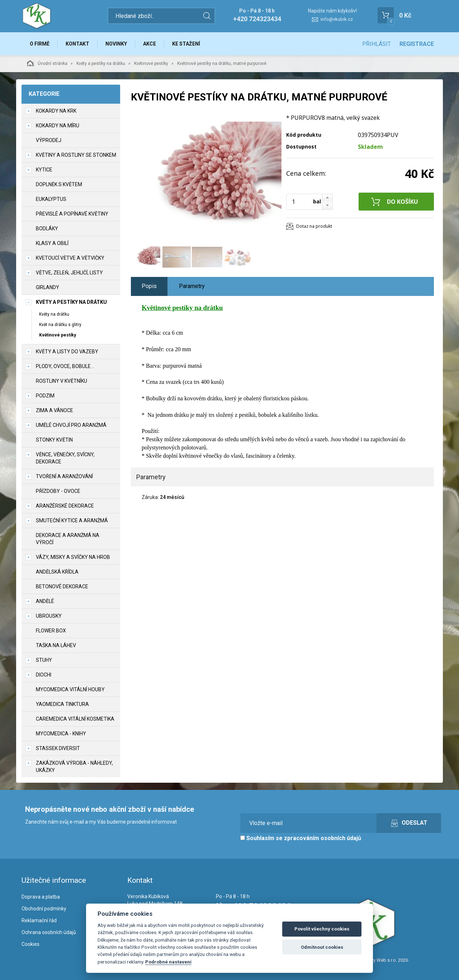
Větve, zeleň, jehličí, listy (69, 273)
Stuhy (44, 660)
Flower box (51, 631)
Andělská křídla (57, 572)
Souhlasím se (301, 838)
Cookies (30, 944)
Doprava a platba (41, 897)
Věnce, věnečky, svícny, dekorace (65, 458)
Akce (150, 44)
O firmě (40, 44)
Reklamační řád (39, 920)
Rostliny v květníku (61, 381)
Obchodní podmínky (44, 909)
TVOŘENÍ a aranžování (64, 476)
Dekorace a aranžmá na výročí (68, 539)
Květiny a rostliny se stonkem (76, 155)
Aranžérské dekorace (65, 506)
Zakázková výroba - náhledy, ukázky (74, 767)
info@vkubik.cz (337, 19)
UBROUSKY (49, 616)
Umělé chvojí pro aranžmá (71, 425)
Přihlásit (377, 44)
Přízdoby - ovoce (58, 491)
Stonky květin (54, 440)
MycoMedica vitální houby (70, 689)
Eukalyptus (51, 199)
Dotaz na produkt (314, 226)
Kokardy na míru (58, 126)
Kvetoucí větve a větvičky (70, 258)
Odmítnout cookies (322, 947)
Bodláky (47, 228)
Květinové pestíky (151, 63)
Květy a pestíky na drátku (101, 63)
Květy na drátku (54, 314)
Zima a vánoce (55, 410)
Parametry (192, 286)
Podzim (45, 396)
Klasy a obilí (52, 243)
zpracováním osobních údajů (323, 838)
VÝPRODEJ (49, 140)
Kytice (44, 170)
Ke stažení (186, 44)
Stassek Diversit (58, 748)
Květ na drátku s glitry (60, 325)
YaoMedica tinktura (62, 704)
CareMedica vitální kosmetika (75, 719)
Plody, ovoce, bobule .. (65, 366)
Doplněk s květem (59, 184)
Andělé (45, 601)
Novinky (116, 44)
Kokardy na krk (56, 111)
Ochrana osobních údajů (49, 932)
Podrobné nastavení (168, 962)
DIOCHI (44, 675)
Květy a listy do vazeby (67, 352)
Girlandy (48, 287)
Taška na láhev (56, 645)
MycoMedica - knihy (61, 734)
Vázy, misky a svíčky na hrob (73, 557)
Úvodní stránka (47, 63)
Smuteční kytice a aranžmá (72, 520)
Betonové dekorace (62, 586)
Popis (149, 286)
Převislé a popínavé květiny (72, 214)
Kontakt (77, 44)
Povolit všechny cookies (322, 929)
